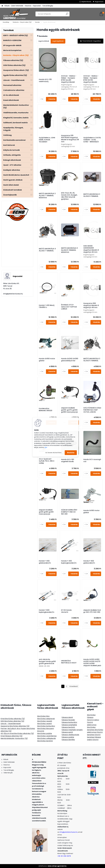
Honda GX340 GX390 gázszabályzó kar (70, 360)
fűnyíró (90, 722)
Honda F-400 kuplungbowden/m (69, 562)
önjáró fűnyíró (93, 740)
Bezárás (71, 453)
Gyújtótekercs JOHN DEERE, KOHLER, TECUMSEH (47, 140)
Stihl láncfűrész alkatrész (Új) (12, 721)
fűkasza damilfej (68, 740)
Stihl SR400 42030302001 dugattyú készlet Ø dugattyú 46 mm (91, 249)
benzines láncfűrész (95, 730)
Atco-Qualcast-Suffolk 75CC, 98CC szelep (47, 461)
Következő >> (74, 686)
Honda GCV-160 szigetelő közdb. (68, 460)
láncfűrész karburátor (46, 726)
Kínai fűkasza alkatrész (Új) (12, 736)
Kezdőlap (6, 22)
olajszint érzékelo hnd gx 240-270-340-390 (92, 611)
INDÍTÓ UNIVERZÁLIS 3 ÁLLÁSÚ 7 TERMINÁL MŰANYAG (47, 196)
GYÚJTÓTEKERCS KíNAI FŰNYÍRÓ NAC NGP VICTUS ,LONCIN (92, 410)
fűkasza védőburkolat (70, 735)
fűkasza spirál (67, 732)
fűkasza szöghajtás (69, 725)
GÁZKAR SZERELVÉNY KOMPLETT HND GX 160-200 (69, 512)
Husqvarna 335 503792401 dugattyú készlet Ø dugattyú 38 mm (70, 139)
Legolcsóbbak (44, 41)
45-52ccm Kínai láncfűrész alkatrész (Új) (17, 733)
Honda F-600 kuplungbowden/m (47, 611)
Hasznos (28, 6)
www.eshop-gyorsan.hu (57, 866)
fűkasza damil (67, 717)
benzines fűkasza (94, 737)
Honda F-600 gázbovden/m (89, 562)
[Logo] (16, 14)
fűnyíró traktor (93, 720)
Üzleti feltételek (17, 6)
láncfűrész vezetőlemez (47, 736)
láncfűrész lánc (43, 716)
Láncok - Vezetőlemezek (11, 724)
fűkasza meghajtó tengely (72, 730)
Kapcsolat (37, 6)
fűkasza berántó (68, 727)
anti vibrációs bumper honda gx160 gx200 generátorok (47, 661)
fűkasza (90, 717)
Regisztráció (99, 2)
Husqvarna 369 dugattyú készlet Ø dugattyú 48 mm (91, 305)
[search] (67, 15)
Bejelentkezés (86, 2)
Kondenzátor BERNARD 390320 (46, 410)
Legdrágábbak (58, 41)
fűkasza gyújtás (68, 737)
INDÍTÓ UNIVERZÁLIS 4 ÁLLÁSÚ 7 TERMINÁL (47, 250)
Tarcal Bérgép (48, 6)
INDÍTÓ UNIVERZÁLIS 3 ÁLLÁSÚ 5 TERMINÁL (92, 360)
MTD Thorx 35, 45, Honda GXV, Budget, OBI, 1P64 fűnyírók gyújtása (69, 196)
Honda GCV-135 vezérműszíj (45, 80)
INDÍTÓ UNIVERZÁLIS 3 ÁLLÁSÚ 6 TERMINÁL (92, 195)
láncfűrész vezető (44, 724)
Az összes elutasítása (53, 453)
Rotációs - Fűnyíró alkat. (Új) (22, 22)
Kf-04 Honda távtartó (66, 611)
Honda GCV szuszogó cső (92, 460)
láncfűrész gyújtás (45, 733)
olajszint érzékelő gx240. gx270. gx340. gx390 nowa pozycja (69, 410)
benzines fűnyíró (94, 735)
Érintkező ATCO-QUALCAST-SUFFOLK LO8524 (69, 307)
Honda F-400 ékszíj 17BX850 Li (47, 306)
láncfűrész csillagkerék (47, 738)
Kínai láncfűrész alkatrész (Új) (13, 719)
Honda (37, 22)
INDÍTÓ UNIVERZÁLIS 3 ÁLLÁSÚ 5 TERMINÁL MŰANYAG (69, 250)
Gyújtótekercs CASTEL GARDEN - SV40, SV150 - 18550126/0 (92, 140)
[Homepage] (2, 6)
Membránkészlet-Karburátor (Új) (14, 738)
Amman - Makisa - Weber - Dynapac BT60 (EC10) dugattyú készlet (91, 79)
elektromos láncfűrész (92, 726)
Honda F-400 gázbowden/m (45, 562)
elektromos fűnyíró (95, 732)
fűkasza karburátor (69, 722)
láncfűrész (91, 715)
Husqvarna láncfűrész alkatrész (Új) (15, 726)
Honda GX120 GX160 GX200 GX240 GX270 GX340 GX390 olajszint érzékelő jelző (92, 662)
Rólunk (7, 6)
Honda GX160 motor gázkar (47, 360)
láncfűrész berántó (45, 741)
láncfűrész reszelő (45, 721)
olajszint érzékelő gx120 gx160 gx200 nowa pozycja (46, 512)
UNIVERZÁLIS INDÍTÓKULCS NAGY (69, 662)
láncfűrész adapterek (46, 719)
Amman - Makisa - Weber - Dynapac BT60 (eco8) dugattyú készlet (69, 79)
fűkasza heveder (68, 720)
